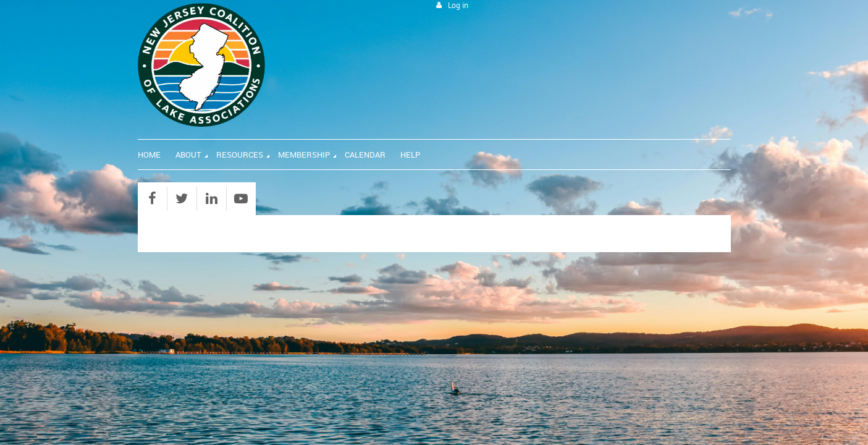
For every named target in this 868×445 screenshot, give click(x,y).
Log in (458, 5)
